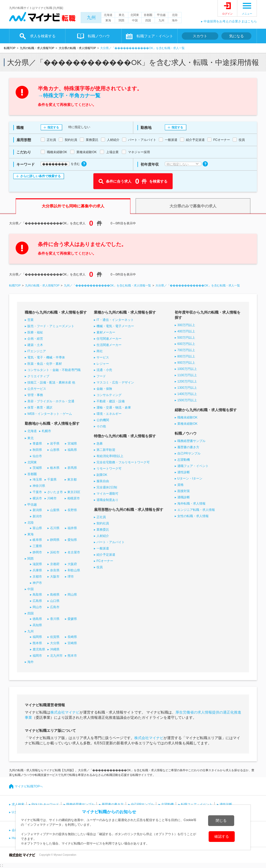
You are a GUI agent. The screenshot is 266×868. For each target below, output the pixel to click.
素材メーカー (106, 332)
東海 (108, 20)
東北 (122, 15)
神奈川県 (39, 486)
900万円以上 (186, 363)
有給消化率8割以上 (110, 456)
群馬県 (72, 468)
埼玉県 (37, 480)
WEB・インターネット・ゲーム (50, 414)
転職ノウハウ (99, 36)
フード (101, 376)
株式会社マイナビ (65, 712)
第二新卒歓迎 (106, 450)
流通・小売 (104, 370)
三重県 (37, 546)
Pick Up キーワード (45, 804)
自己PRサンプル (189, 453)
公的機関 (103, 420)
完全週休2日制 (107, 487)
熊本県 (37, 643)
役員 (100, 567)
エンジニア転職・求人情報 (196, 510)
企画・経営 (35, 339)
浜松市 (55, 552)
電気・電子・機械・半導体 (46, 357)
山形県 (55, 450)
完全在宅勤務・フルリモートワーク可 (123, 462)
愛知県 (72, 540)
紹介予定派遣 (106, 555)
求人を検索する (43, 36)
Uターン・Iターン (190, 478)
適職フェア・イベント (193, 466)
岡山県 (72, 595)
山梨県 (55, 510)
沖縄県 (55, 649)
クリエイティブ (38, 376)
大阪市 (55, 577)
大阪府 (72, 564)
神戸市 (37, 583)
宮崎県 (72, 643)
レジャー (103, 364)
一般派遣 (103, 548)
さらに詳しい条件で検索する (40, 176)
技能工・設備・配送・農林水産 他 (51, 382)
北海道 (108, 15)
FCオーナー (105, 561)
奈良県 (55, 570)
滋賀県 (37, 564)
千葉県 (52, 480)
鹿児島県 (39, 649)
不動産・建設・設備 (111, 401)
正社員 (101, 517)
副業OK (102, 475)
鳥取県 (37, 595)
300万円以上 (186, 325)
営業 (31, 320)
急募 (100, 444)
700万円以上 (186, 350)
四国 (148, 20)
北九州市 (56, 656)
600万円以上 (186, 344)
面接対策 (184, 491)
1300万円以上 (187, 388)
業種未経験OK (187, 424)
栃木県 (55, 468)
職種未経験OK (187, 417)
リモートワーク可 (109, 469)
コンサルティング (109, 395)
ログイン (227, 14)
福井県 (72, 528)
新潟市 (37, 516)
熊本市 (72, 656)
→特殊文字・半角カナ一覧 (69, 95)
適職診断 (184, 497)
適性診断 (184, 472)
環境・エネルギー (109, 414)
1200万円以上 (187, 381)
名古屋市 (74, 552)
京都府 (55, 564)
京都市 (37, 577)
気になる (237, 36)
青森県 (37, 444)
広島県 (37, 601)
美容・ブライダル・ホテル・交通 (51, 401)
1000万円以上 (187, 369)
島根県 (55, 595)
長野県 (72, 510)
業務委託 (103, 530)
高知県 (37, 625)
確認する (222, 836)
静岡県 (55, 540)
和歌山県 (74, 570)
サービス (103, 357)
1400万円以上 (187, 394)
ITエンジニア (37, 351)
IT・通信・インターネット (115, 320)
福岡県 (37, 637)
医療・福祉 (35, 332)
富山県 (37, 528)
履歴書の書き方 (188, 447)
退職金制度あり (107, 500)
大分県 (55, 643)
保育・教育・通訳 (40, 408)
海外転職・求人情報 (191, 504)
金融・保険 (104, 389)
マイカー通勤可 (107, 494)
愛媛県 (72, 619)
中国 (135, 20)
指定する (53, 127)
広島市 (55, 607)
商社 (100, 351)
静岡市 (37, 552)
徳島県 (37, 619)
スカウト (200, 36)
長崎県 (72, 637)
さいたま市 (55, 492)
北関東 (135, 15)
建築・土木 (35, 345)
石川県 (55, 528)
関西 (122, 20)
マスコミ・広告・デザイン (115, 382)
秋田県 (37, 450)
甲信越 (161, 15)
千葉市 (37, 492)
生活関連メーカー (109, 345)
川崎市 (52, 498)
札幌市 (46, 431)
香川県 (55, 619)
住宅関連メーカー (109, 339)
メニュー (247, 14)
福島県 (72, 450)
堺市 (71, 577)
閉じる (221, 821)
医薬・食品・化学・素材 (45, 364)
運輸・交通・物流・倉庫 (114, 408)
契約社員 (103, 523)
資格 (180, 485)
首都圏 (148, 15)
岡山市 (37, 607)
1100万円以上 (187, 375)
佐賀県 (55, 637)
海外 (175, 20)
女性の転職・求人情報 (193, 516)
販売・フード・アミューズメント (51, 326)
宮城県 (72, 444)
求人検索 (18, 804)
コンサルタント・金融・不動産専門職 (54, 370)
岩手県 (55, 444)
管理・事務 (35, 395)
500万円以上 (186, 338)
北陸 (175, 15)
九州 (91, 18)
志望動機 (184, 460)
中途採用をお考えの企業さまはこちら (230, 21)
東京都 (72, 480)
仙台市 (37, 456)
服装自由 (103, 481)
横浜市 (37, 498)
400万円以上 (186, 331)
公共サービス (37, 389)
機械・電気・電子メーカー (115, 326)
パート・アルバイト (111, 542)
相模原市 (74, 498)
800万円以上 (186, 356)
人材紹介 (103, 536)
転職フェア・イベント (155, 36)
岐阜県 (37, 540)
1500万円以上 (187, 400)
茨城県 (37, 468)
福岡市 (37, 656)
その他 (101, 426)
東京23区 (74, 492)
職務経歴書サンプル (191, 441)
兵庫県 (37, 570)
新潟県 (37, 510)
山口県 (55, 601)
